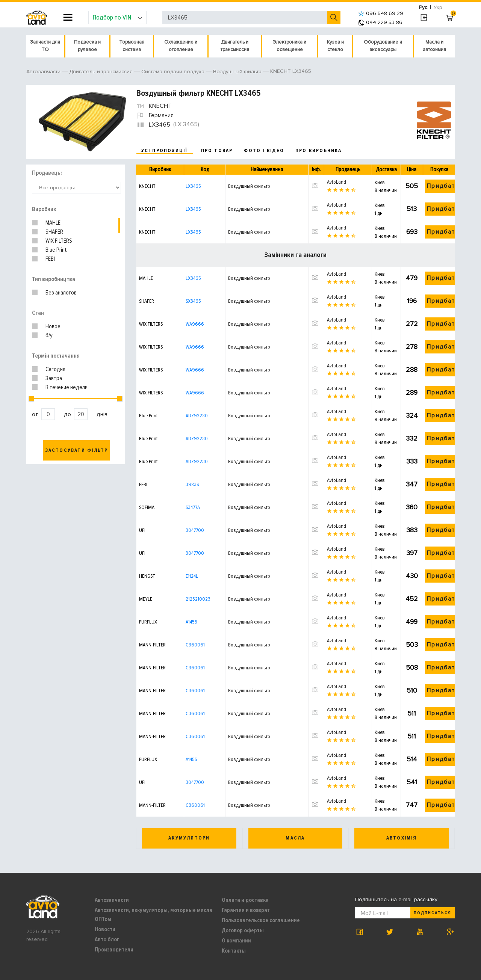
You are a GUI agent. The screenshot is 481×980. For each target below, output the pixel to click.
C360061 (195, 645)
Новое (53, 326)
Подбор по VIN (117, 17)
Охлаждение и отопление (181, 46)
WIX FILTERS (59, 241)
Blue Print (56, 250)
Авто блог (107, 939)
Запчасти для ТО (45, 46)
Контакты (234, 951)
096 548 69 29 (381, 13)
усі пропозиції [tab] (165, 151)
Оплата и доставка (245, 900)
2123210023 (198, 599)
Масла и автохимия (434, 46)
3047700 (195, 530)
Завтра (54, 378)
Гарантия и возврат (246, 910)
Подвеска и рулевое (87, 46)
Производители (114, 950)
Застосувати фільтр (77, 450)
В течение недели (67, 387)
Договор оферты (243, 930)
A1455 (191, 622)
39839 (193, 484)
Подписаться (433, 913)
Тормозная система (132, 46)
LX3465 (193, 186)
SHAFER (54, 232)
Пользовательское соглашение (261, 920)
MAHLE (53, 223)
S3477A (193, 507)
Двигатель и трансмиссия (235, 46)
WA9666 (195, 324)
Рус (423, 7)
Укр (438, 7)
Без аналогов (61, 293)
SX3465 (193, 301)
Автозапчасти (112, 900)
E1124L (192, 576)
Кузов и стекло (335, 46)
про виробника (319, 151)
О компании (236, 941)
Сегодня (55, 369)
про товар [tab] (217, 151)
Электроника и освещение (290, 46)
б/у (49, 335)
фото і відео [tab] (264, 151)
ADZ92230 (197, 416)
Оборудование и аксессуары (383, 46)
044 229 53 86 (380, 22)
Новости (105, 929)
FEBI (50, 259)
